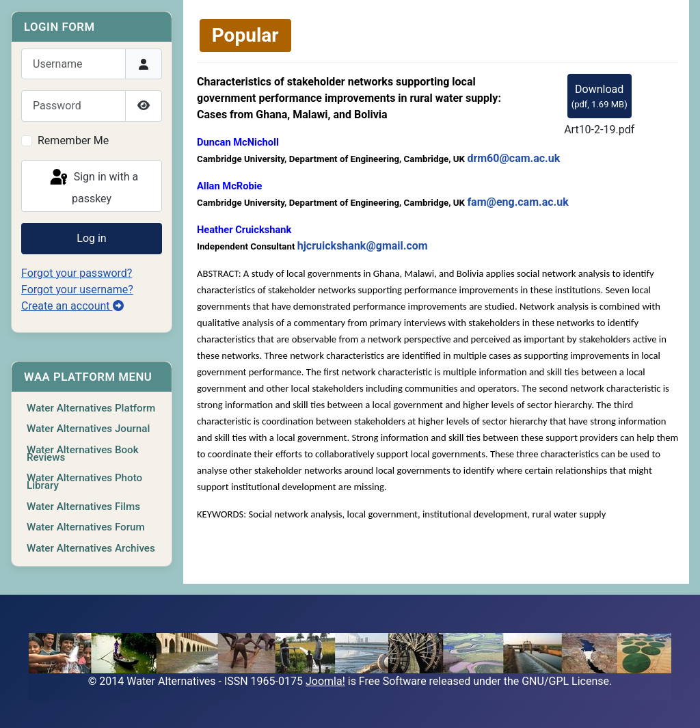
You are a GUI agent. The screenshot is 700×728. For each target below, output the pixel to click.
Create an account (72, 306)
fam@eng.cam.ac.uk (517, 202)
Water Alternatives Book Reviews (83, 454)
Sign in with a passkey (93, 186)
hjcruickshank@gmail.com (363, 246)
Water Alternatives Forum (86, 527)
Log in (91, 238)
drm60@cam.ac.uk (513, 158)
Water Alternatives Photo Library (84, 482)
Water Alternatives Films (83, 507)
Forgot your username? (77, 289)
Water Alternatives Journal (88, 429)
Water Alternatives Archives (91, 548)
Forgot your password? (77, 273)
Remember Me (73, 140)
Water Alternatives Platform (91, 408)
